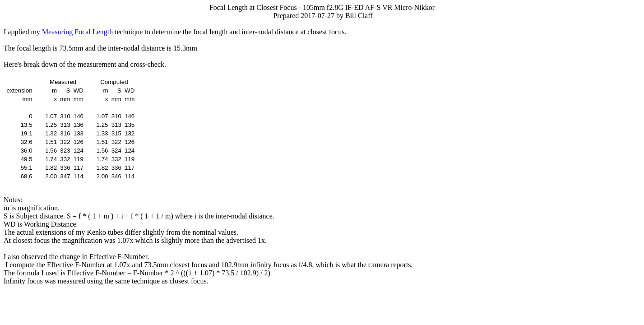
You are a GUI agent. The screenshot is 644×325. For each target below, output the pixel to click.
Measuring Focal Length (77, 32)
